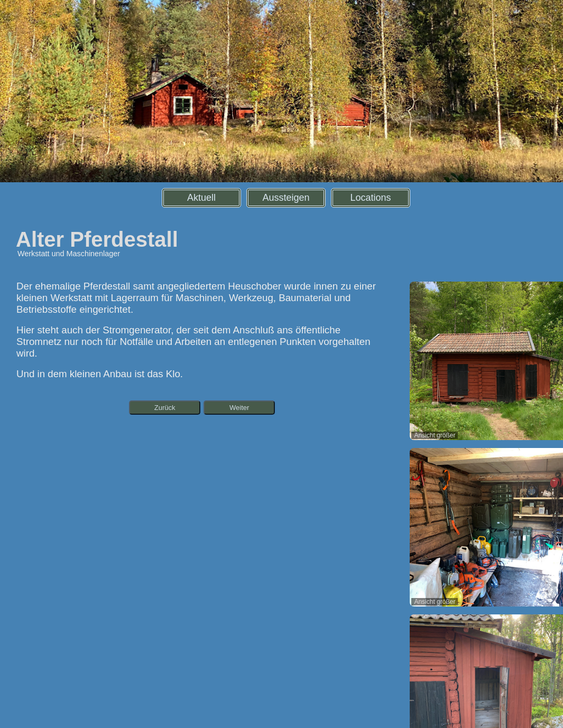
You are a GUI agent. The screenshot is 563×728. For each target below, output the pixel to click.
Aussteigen (286, 198)
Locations (371, 198)
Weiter (239, 408)
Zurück (165, 408)
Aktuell (201, 198)
